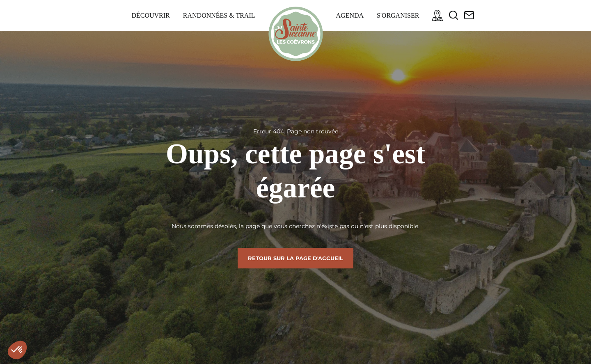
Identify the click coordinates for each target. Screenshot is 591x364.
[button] (17, 350)
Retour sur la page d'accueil (295, 258)
